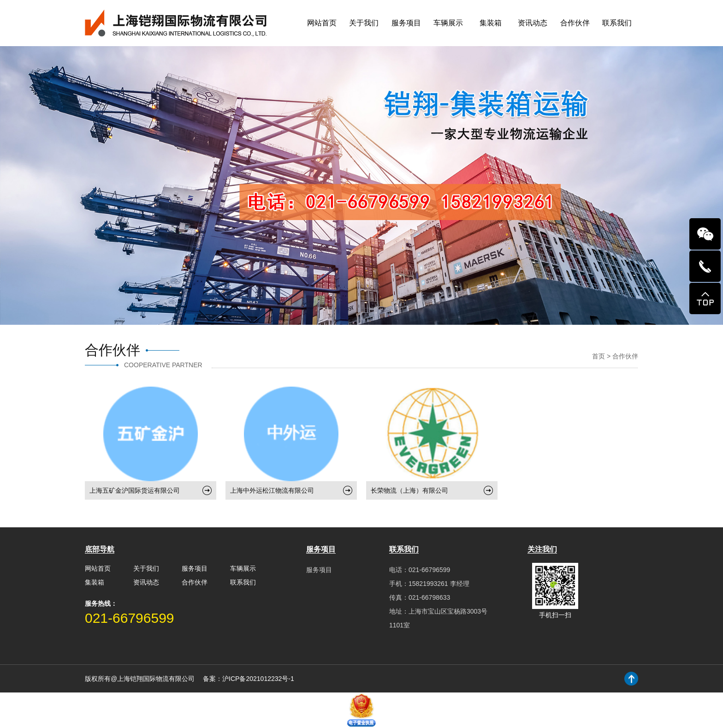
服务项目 (406, 23)
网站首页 (322, 23)
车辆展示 (448, 23)
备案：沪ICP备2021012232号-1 (249, 679)
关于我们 (364, 23)
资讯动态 (533, 23)
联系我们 (617, 23)
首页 (599, 356)
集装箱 (491, 23)
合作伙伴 (575, 23)
